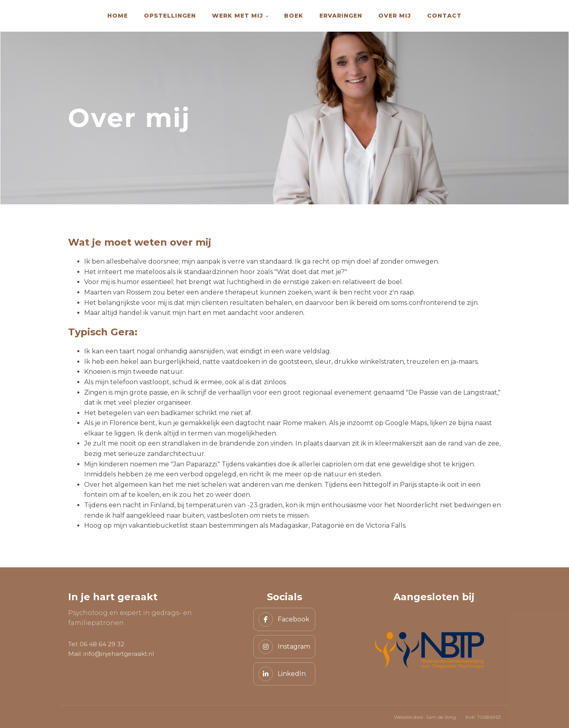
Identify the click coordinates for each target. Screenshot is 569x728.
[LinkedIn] (284, 674)
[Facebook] (284, 619)
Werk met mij (238, 16)
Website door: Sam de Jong (425, 717)
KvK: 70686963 (483, 717)
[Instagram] (284, 647)
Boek (294, 16)
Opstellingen (170, 16)
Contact (444, 16)
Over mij (395, 16)
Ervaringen (341, 16)
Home (118, 16)
